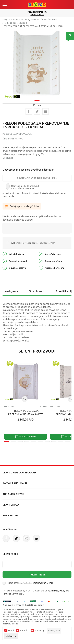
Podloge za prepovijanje (16, 23)
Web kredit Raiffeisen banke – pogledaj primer (33, 243)
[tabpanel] (37, 64)
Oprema (53, 20)
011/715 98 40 (37, 15)
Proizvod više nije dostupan (37, 178)
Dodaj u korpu (26, 437)
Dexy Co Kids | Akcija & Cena (16, 20)
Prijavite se (37, 575)
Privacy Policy (59, 591)
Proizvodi (35, 20)
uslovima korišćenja (43, 583)
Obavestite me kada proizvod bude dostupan (28, 170)
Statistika (24, 631)
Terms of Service (10, 594)
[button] (25, 399)
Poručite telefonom (37, 12)
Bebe (45, 20)
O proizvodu (37, 291)
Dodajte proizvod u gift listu (22, 206)
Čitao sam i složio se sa (30, 583)
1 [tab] (37, 101)
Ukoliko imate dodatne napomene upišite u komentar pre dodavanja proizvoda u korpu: (32, 218)
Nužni (11, 631)
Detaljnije (8, 158)
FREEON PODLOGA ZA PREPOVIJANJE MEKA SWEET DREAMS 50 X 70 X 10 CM (26, 414)
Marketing (40, 631)
